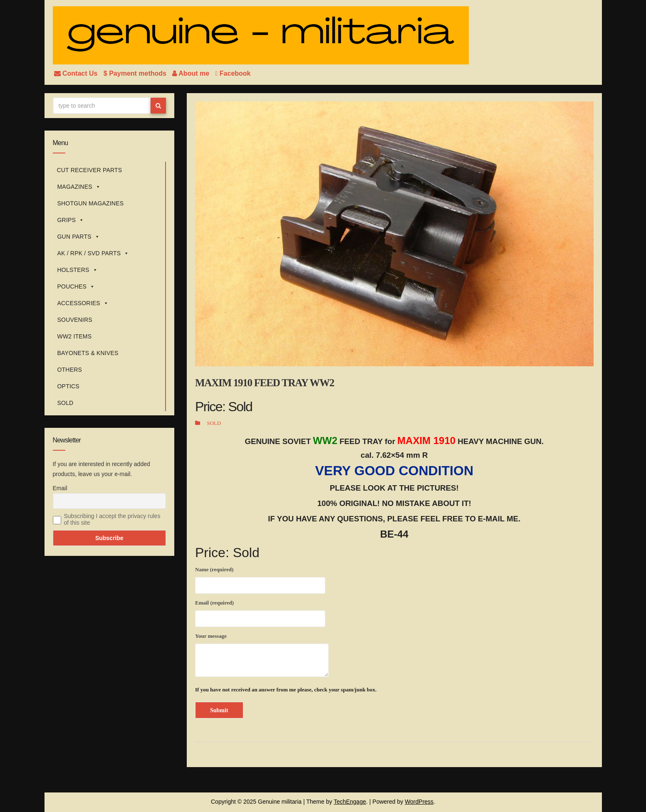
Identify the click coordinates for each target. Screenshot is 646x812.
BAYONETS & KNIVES (88, 353)
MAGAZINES (79, 187)
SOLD (66, 403)
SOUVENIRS (75, 320)
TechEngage (350, 802)
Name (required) (260, 579)
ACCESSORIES (83, 303)
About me (192, 73)
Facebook (233, 73)
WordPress (419, 802)
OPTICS (68, 386)
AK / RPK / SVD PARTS (93, 253)
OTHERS (70, 370)
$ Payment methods (136, 73)
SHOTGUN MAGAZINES (91, 203)
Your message (262, 655)
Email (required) (260, 612)
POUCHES (76, 286)
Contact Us (77, 73)
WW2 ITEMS (75, 336)
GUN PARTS (79, 237)
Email (60, 488)
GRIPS (71, 220)
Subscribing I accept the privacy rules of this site (112, 519)
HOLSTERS (78, 270)
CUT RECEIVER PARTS (90, 170)
